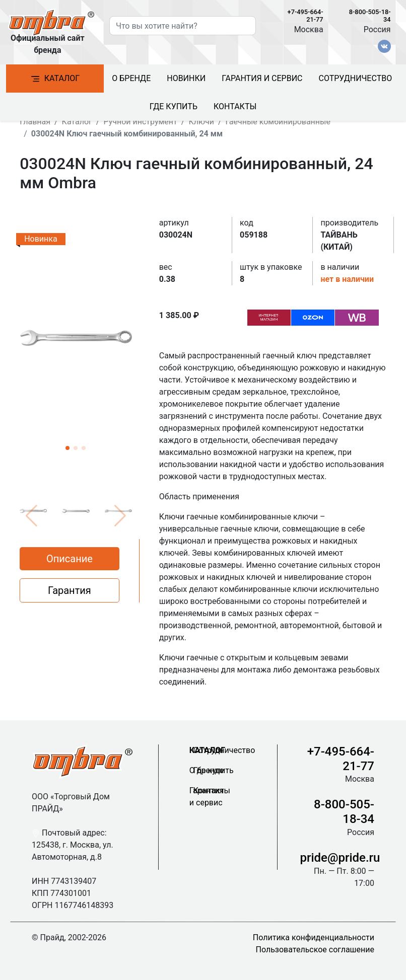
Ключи (201, 122)
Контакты (235, 106)
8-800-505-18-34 (344, 812)
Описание (70, 559)
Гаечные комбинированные (278, 122)
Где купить (174, 106)
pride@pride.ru (340, 858)
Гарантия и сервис (262, 78)
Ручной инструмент (140, 122)
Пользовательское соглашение (315, 950)
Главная (35, 122)
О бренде (131, 78)
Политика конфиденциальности (314, 937)
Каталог (55, 79)
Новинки (186, 78)
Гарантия (70, 590)
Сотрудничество (356, 78)
